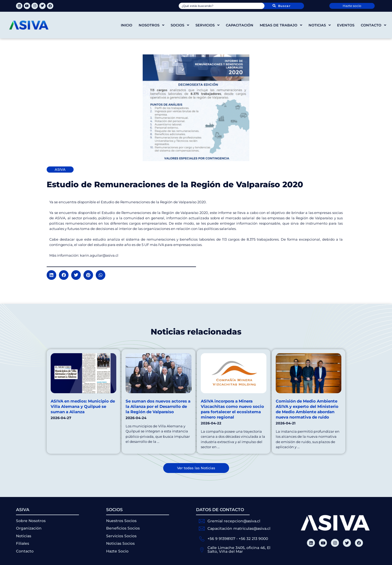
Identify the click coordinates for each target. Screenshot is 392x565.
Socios (180, 25)
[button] (51, 275)
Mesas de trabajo (281, 25)
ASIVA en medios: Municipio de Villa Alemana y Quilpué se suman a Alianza (83, 406)
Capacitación (240, 25)
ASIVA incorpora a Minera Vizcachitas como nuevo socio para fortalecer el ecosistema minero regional (232, 409)
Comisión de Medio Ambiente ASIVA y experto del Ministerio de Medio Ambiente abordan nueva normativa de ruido (307, 409)
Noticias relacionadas (196, 332)
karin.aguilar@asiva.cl (99, 255)
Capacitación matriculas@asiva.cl (239, 528)
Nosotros (151, 25)
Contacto (373, 25)
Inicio (127, 25)
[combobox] (222, 6)
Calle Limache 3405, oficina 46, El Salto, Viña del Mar (239, 550)
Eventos (346, 25)
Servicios (207, 25)
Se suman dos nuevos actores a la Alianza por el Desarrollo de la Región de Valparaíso (158, 406)
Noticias (320, 25)
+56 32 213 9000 (253, 539)
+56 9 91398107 (221, 539)
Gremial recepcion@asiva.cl (234, 521)
